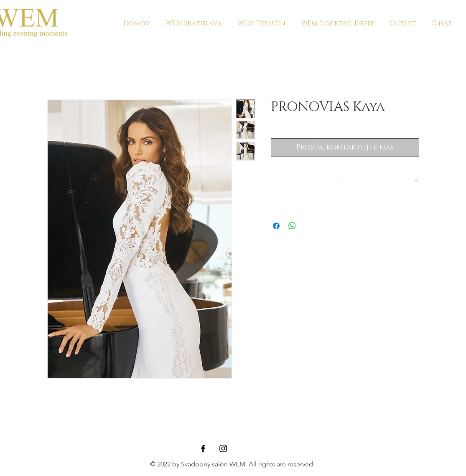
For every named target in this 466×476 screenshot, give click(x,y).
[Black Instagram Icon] (223, 448)
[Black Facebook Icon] (203, 448)
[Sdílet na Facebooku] (276, 226)
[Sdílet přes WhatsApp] (292, 226)
